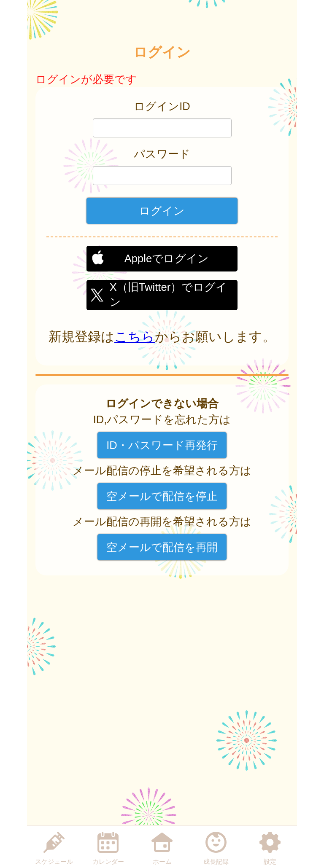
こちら (135, 337)
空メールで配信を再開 (162, 547)
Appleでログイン (167, 258)
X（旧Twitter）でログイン (168, 293)
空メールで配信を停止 (162, 496)
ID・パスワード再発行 (162, 445)
